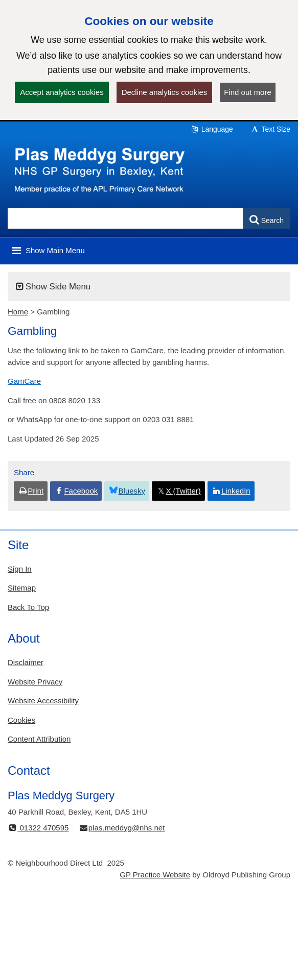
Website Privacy (35, 682)
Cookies (21, 720)
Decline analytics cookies (165, 92)
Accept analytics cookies (62, 92)
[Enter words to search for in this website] (125, 218)
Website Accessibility (43, 701)
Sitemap (22, 588)
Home (18, 312)
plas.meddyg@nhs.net (122, 828)
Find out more (248, 92)
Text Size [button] (270, 129)
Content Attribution (39, 739)
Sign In (20, 569)
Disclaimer (26, 662)
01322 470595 (38, 828)
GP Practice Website (155, 875)
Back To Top (28, 607)
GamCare (24, 381)
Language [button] (212, 129)
